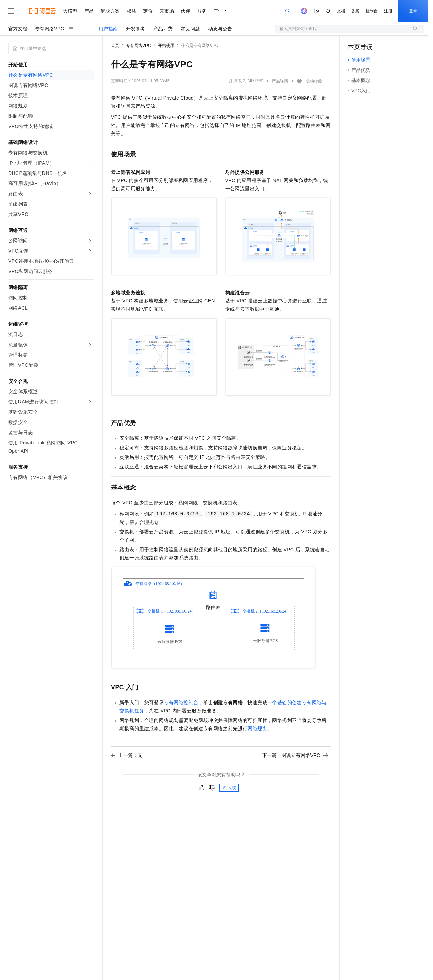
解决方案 (110, 11)
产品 (89, 11)
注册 (388, 11)
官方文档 (18, 29)
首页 (115, 46)
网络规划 (257, 728)
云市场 (167, 11)
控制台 (372, 11)
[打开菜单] (11, 11)
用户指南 (108, 29)
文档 (341, 11)
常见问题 (190, 29)
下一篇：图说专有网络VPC (295, 755)
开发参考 (136, 29)
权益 (131, 11)
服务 (202, 11)
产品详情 (280, 81)
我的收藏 (314, 81)
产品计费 (163, 29)
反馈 (229, 788)
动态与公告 (220, 29)
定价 (148, 11)
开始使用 (166, 46)
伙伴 (186, 11)
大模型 (70, 11)
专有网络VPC (49, 29)
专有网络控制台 (181, 702)
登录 (413, 11)
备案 (355, 11)
